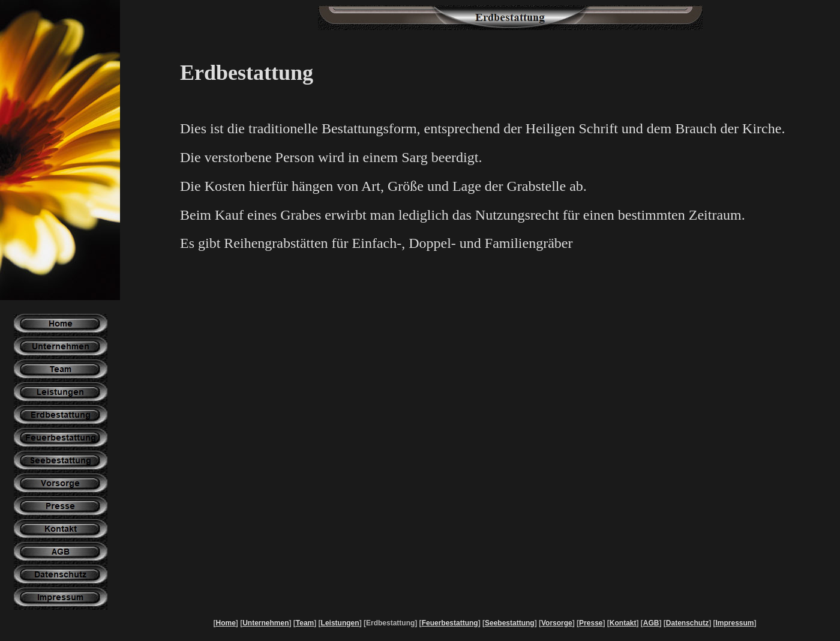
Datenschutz (687, 623)
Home (225, 623)
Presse (591, 623)
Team (305, 623)
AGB (651, 623)
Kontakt (623, 623)
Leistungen (340, 623)
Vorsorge (557, 623)
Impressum (734, 623)
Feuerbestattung (450, 623)
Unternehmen (265, 623)
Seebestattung (510, 623)
